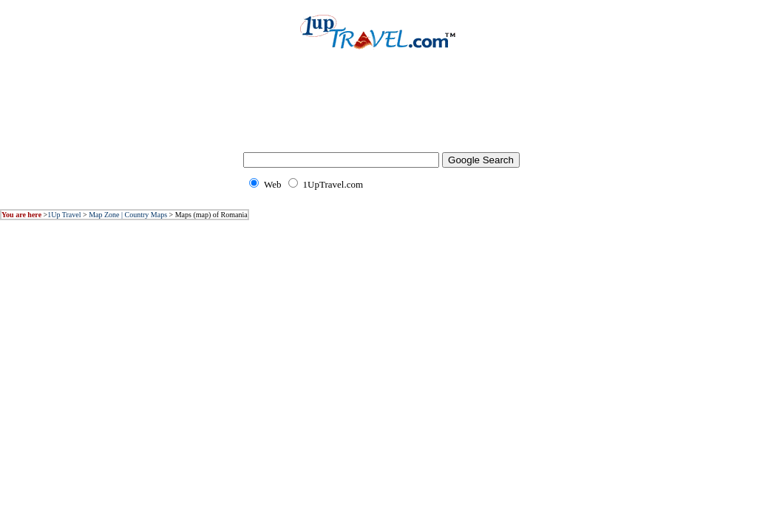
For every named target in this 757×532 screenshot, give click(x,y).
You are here (21, 215)
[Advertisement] (378, 111)
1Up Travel (64, 215)
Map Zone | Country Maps (128, 215)
